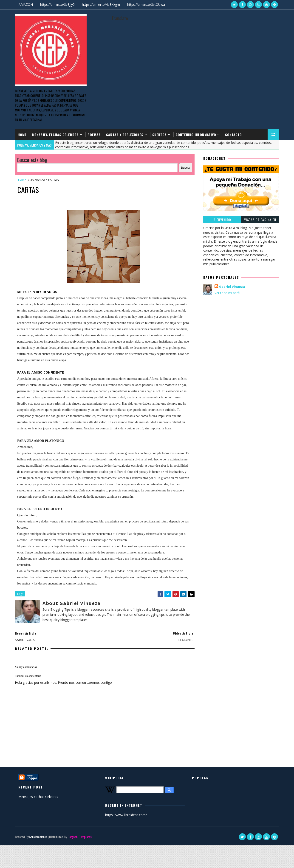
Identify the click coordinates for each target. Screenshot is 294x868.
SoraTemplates (38, 837)
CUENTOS (160, 135)
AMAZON (26, 4)
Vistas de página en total (260, 220)
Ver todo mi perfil (227, 293)
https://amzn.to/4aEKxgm (101, 4)
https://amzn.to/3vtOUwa (146, 4)
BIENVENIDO (222, 220)
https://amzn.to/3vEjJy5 (57, 4)
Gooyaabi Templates (80, 837)
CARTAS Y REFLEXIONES (125, 135)
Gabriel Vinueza (232, 287)
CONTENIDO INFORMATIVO (196, 135)
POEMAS (94, 135)
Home (22, 135)
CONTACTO (233, 135)
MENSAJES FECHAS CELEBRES (55, 135)
